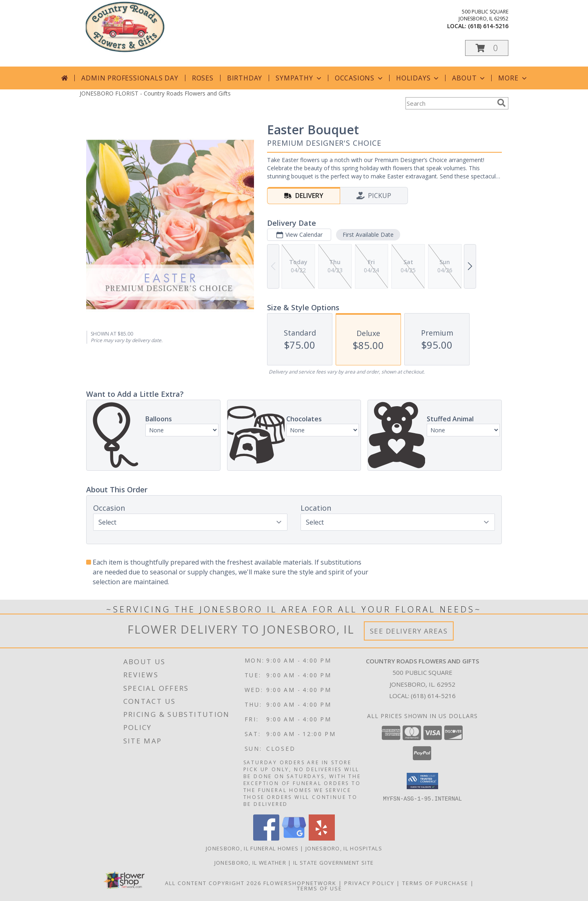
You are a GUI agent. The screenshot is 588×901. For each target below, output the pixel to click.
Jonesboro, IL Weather (250, 863)
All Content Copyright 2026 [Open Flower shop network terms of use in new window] (213, 883)
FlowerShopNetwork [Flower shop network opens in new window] (300, 883)
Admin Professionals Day (130, 78)
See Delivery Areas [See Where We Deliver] (409, 631)
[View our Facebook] (266, 838)
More (513, 78)
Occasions (360, 78)
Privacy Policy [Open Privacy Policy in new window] (369, 883)
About (469, 78)
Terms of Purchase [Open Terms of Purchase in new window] (435, 883)
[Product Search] (450, 103)
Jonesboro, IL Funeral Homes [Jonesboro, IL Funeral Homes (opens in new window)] (252, 848)
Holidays (418, 78)
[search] (501, 103)
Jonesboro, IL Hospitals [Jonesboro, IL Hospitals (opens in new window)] (344, 848)
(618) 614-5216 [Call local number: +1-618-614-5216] (488, 26)
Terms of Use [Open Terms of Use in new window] (320, 888)
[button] (487, 48)
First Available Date (368, 235)
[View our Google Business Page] (294, 838)
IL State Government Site (333, 863)
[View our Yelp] (322, 838)
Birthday (245, 78)
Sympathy (299, 78)
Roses (203, 78)
